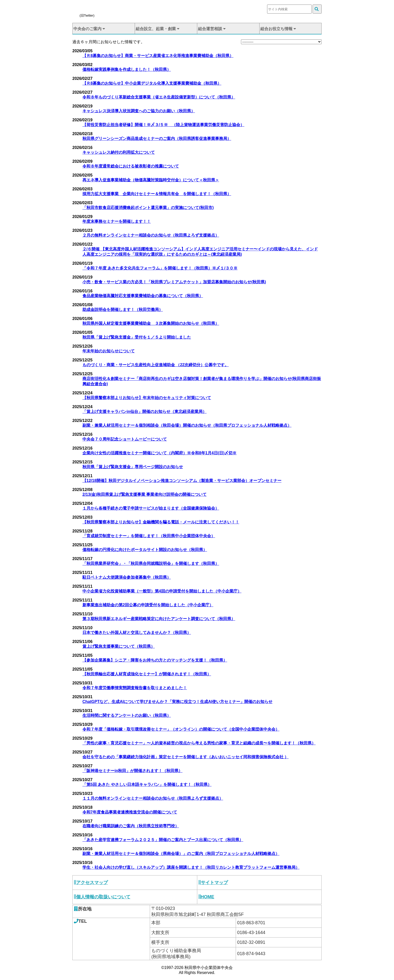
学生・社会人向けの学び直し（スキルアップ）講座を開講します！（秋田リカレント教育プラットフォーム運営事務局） (191, 867)
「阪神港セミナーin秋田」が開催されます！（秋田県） (132, 771)
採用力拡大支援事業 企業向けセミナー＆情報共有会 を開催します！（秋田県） (157, 194)
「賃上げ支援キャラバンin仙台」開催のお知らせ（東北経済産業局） (144, 412)
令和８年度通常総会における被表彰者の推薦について (131, 166)
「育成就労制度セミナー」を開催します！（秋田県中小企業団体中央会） (149, 536)
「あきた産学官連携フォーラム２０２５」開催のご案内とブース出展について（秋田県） (163, 840)
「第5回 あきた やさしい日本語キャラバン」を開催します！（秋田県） (147, 784)
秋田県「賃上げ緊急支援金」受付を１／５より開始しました (137, 337)
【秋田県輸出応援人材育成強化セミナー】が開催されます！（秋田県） (147, 674)
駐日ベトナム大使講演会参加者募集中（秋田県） (127, 577)
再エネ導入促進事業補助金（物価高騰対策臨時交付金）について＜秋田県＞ (151, 180)
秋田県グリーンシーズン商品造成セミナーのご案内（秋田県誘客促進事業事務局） (157, 139)
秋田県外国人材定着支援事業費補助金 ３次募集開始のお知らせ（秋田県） (151, 323)
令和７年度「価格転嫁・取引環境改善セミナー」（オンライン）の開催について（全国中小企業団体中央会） (181, 729)
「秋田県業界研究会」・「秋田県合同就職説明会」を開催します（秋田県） (151, 563)
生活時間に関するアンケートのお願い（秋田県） (127, 715)
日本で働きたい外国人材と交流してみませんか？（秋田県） (137, 633)
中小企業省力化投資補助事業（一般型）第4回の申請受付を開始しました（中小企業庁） (162, 591)
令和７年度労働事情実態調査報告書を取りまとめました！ (135, 688)
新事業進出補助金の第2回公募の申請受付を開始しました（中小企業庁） (148, 605)
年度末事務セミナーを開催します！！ (117, 221)
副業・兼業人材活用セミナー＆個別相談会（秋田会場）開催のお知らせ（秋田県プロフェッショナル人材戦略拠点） (187, 425)
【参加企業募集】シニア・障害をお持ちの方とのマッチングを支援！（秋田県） (155, 660)
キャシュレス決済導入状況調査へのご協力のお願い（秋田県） (139, 111)
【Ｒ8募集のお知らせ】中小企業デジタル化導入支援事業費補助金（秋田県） (152, 83)
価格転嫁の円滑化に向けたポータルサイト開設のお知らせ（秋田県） (145, 550)
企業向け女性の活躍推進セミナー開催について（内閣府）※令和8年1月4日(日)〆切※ (159, 453)
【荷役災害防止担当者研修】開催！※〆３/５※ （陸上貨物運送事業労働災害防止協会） (163, 125)
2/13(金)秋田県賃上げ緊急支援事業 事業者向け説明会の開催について (144, 494)
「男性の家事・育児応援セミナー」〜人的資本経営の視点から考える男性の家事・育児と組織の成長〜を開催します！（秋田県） (199, 743)
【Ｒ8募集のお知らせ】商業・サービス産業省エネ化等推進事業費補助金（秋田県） (158, 56)
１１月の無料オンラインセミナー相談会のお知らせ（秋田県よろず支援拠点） (153, 798)
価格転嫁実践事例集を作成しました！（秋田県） (127, 69)
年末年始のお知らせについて (109, 351)
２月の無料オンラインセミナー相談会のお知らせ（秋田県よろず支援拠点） (151, 235)
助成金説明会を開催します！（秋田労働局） (123, 310)
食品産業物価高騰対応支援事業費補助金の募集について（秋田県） (143, 296)
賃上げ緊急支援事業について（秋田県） (119, 646)
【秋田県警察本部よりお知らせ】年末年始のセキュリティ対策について (147, 398)
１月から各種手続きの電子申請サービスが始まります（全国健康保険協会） (151, 508)
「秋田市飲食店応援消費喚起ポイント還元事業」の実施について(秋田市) (148, 208)
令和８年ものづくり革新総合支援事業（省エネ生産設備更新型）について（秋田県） (159, 97)
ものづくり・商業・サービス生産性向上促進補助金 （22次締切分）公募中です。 (156, 365)
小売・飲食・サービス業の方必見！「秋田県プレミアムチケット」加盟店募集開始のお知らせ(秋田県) (174, 282)
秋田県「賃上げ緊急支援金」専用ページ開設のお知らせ (133, 467)
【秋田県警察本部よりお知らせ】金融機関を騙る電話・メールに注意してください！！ (161, 522)
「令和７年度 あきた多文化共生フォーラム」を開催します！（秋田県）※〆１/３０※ (160, 268)
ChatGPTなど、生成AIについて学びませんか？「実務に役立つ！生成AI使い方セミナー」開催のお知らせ (177, 702)
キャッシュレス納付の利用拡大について (119, 152)
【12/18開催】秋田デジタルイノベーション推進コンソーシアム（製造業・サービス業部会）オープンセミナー (182, 481)
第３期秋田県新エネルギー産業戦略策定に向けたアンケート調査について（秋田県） (159, 619)
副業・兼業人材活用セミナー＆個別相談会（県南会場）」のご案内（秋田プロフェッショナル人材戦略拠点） (181, 854)
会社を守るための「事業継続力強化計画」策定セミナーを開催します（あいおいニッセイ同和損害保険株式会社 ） (185, 757)
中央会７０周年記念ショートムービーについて (125, 439)
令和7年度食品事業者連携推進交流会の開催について (130, 812)
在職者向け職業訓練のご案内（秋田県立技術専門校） (131, 826)
